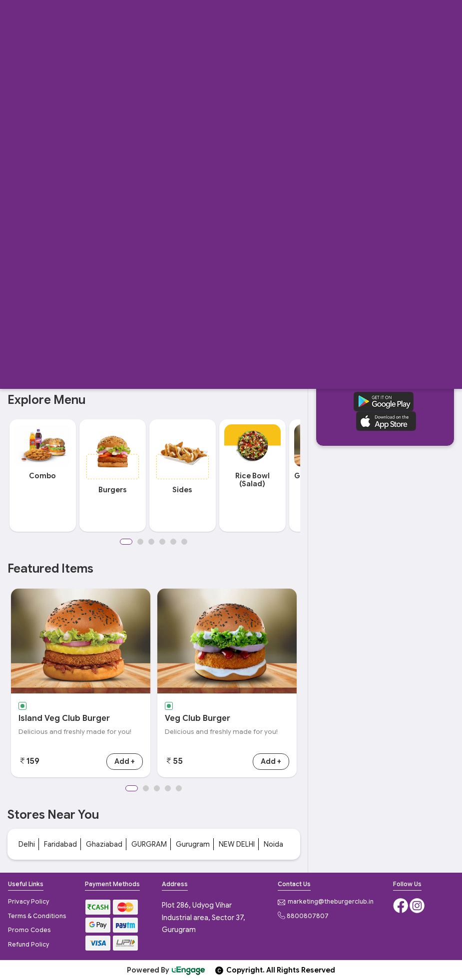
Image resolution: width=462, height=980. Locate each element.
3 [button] (151, 542)
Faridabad (60, 844)
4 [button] (162, 542)
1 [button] (126, 542)
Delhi (27, 844)
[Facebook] (401, 905)
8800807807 (303, 916)
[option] (42, 475)
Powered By (166, 970)
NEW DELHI (237, 844)
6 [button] (184, 542)
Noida (273, 844)
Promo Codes (29, 930)
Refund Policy (28, 944)
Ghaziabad (104, 844)
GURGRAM (149, 844)
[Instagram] (417, 905)
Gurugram (193, 844)
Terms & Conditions (37, 916)
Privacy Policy (28, 901)
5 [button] (173, 542)
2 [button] (140, 542)
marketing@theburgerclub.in (326, 901)
